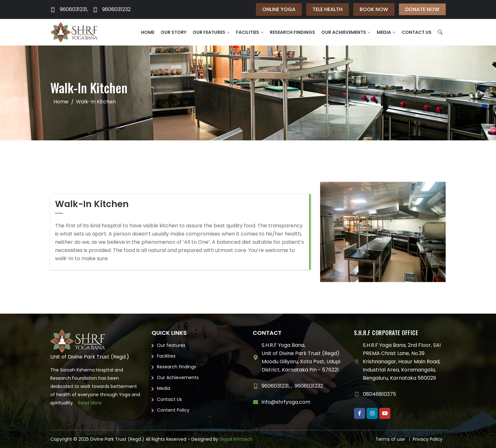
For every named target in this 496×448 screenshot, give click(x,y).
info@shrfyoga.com (286, 402)
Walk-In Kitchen (96, 102)
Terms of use (390, 439)
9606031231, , (277, 386)
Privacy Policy (428, 439)
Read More (90, 403)
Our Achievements (344, 32)
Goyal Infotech (236, 439)
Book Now (374, 9)
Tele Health (328, 9)
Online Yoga (279, 9)
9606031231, (69, 9)
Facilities (248, 32)
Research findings (292, 32)
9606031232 (112, 9)
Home (148, 32)
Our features (209, 32)
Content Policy (173, 410)
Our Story (174, 32)
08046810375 (379, 394)
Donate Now (422, 9)
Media (384, 32)
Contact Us (417, 32)
